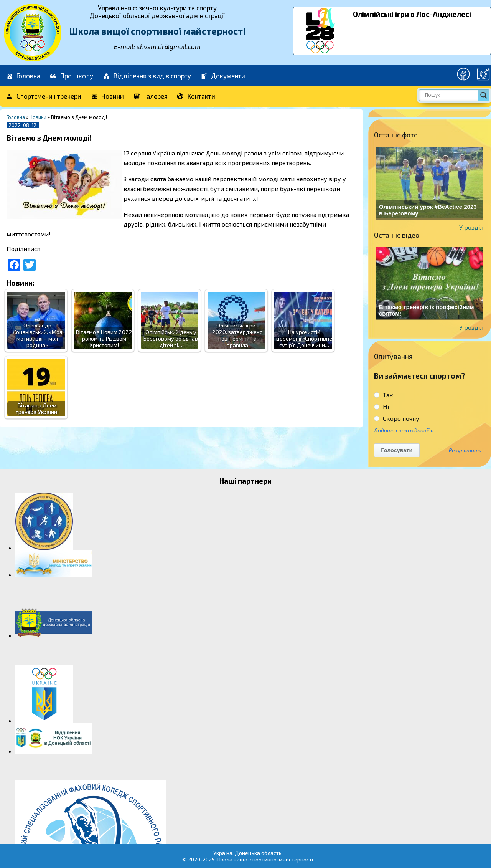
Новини (107, 97)
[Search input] (451, 95)
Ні (381, 406)
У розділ (471, 227)
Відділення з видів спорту (147, 76)
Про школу (72, 76)
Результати (465, 450)
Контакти (196, 97)
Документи (223, 76)
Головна (23, 76)
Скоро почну (397, 418)
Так (384, 395)
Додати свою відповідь (404, 430)
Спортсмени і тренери (43, 97)
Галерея (150, 97)
